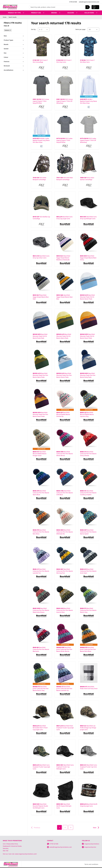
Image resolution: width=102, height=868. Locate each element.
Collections (91, 13)
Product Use (38, 13)
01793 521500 (73, 2)
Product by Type (16, 13)
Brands (56, 13)
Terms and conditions (91, 864)
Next (96, 828)
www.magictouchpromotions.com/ (26, 854)
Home (5, 17)
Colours (72, 13)
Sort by (33, 29)
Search (87, 7)
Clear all (6, 26)
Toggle (21, 62)
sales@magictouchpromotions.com (89, 2)
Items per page (81, 29)
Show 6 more (8, 103)
